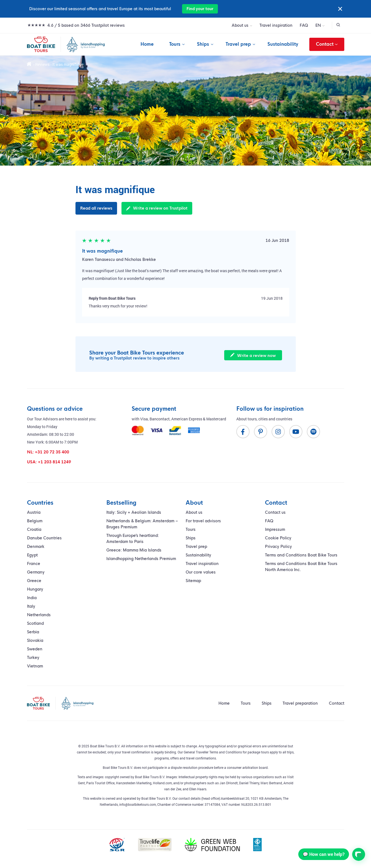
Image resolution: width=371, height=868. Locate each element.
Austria (34, 512)
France (34, 564)
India (32, 598)
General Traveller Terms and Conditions (213, 752)
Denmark (36, 547)
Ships (203, 44)
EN (318, 25)
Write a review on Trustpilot (157, 208)
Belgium (35, 521)
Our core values (201, 572)
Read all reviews (96, 208)
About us (240, 25)
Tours (175, 44)
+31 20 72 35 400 (52, 452)
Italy (31, 606)
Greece (34, 581)
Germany (36, 572)
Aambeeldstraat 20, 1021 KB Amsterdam (251, 798)
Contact (327, 44)
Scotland (35, 623)
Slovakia (35, 640)
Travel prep (238, 44)
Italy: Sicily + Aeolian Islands (134, 512)
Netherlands (39, 615)
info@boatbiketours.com (138, 804)
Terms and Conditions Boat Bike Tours (301, 555)
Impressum (275, 529)
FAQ (304, 25)
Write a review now (253, 355)
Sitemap (193, 581)
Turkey (33, 658)
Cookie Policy (278, 538)
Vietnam (35, 666)
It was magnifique (102, 251)
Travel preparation (300, 703)
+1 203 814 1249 (55, 462)
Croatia (34, 529)
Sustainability (283, 44)
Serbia (33, 632)
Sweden (35, 649)
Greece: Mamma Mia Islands (134, 550)
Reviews (42, 64)
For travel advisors (203, 521)
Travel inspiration (276, 25)
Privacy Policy (278, 547)
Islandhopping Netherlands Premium (141, 559)
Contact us (275, 512)
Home (147, 44)
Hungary (35, 589)
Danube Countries (44, 538)
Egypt (32, 555)
